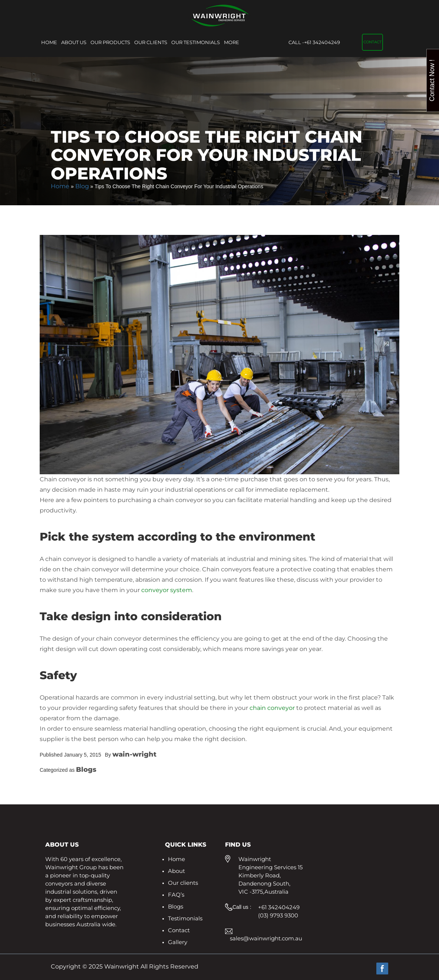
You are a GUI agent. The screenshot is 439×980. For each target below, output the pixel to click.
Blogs (176, 906)
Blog (82, 186)
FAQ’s (176, 895)
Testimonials (185, 918)
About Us (74, 42)
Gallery (178, 942)
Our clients (151, 42)
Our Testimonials (196, 42)
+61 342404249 (314, 42)
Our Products (110, 42)
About (176, 871)
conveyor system (167, 590)
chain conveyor (272, 708)
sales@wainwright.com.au (266, 938)
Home (49, 42)
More (232, 42)
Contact (372, 42)
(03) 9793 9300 (278, 915)
